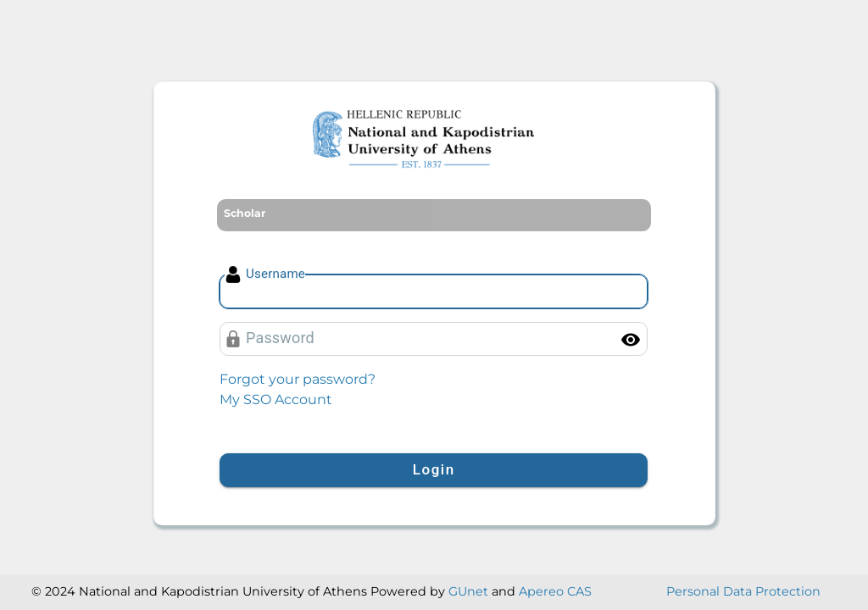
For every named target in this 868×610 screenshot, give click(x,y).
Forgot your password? (298, 379)
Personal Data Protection (743, 591)
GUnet (468, 591)
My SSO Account (276, 399)
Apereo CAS (555, 591)
